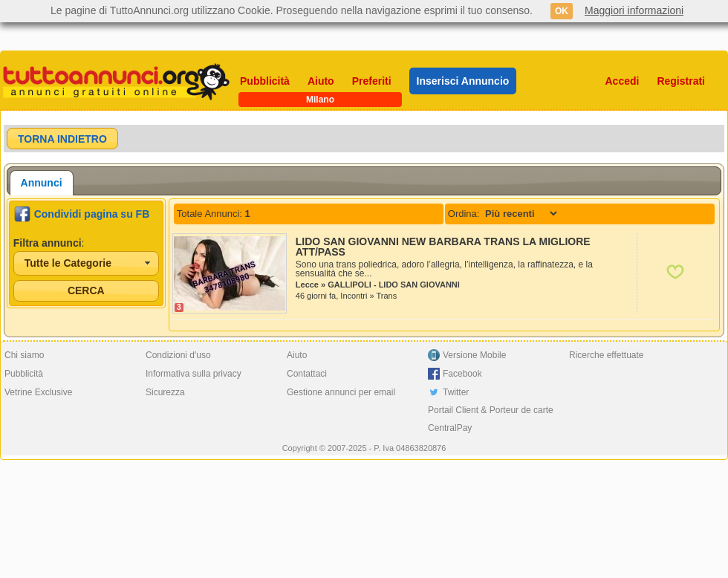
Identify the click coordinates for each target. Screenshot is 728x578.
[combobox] (86, 263)
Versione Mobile (474, 355)
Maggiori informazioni (634, 10)
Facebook (462, 374)
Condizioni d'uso (178, 355)
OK (562, 11)
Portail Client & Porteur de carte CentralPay (491, 419)
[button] (62, 139)
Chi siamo (24, 355)
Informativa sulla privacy (194, 374)
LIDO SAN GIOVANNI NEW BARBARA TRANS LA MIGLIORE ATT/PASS (443, 247)
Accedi (623, 81)
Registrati (681, 81)
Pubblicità (265, 81)
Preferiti (372, 81)
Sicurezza (165, 392)
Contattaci (307, 374)
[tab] (42, 183)
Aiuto (321, 81)
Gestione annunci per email (341, 392)
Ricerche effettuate (607, 355)
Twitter (456, 392)
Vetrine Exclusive (38, 392)
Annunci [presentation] (42, 183)
